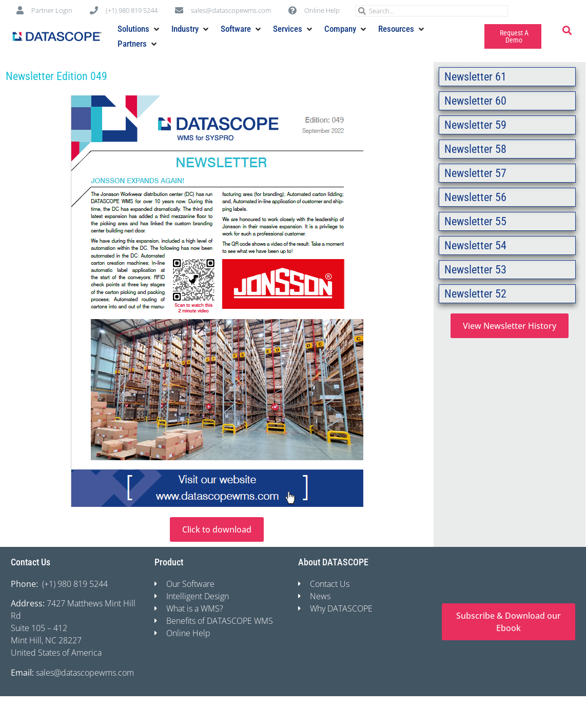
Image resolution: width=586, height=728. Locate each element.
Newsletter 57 (475, 173)
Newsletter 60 (475, 101)
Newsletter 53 (475, 270)
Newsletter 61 (475, 77)
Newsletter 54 (475, 245)
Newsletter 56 (475, 197)
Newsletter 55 (475, 221)
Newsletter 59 (475, 125)
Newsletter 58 (475, 149)
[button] (139, 29)
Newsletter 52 (475, 294)
